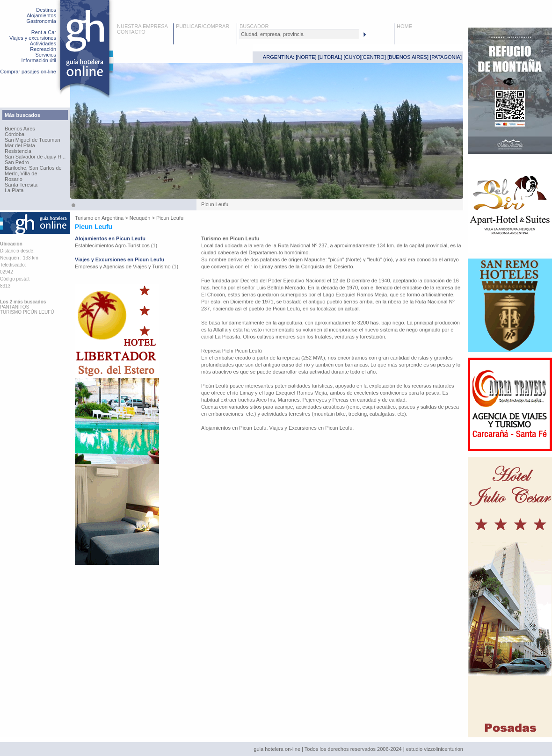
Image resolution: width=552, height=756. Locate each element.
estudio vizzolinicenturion (435, 749)
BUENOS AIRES (408, 57)
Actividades (43, 43)
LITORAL (330, 57)
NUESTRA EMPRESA (142, 26)
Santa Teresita (21, 185)
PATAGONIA (446, 57)
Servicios (46, 55)
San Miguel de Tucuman (33, 140)
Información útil (39, 60)
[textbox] (299, 34)
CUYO (353, 57)
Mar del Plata (20, 145)
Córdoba (15, 134)
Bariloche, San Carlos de (33, 168)
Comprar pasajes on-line (28, 72)
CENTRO (373, 57)
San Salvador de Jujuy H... (35, 157)
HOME (404, 26)
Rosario (14, 179)
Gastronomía (41, 21)
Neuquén (140, 218)
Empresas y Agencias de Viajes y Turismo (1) (127, 266)
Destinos (46, 10)
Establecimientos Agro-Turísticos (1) (116, 245)
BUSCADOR (254, 26)
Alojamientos (41, 15)
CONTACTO (131, 32)
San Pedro (17, 162)
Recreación (43, 49)
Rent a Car (44, 32)
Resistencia (18, 151)
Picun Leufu (170, 218)
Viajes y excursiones (33, 38)
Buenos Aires (20, 129)
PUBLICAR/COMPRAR (203, 26)
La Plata (14, 190)
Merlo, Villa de (21, 173)
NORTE (306, 57)
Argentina (113, 218)
